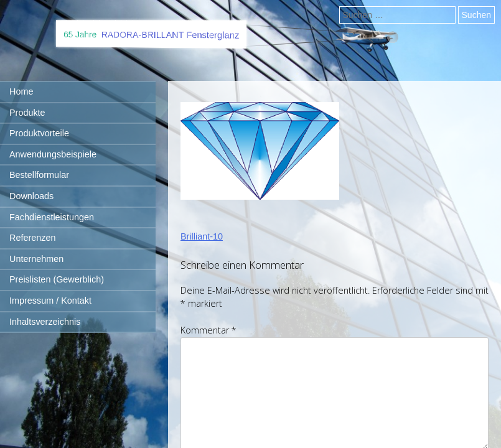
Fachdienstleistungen (52, 217)
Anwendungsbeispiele (53, 154)
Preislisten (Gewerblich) (57, 279)
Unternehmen (36, 259)
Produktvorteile (39, 133)
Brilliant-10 (202, 236)
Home (21, 91)
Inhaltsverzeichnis (45, 322)
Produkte (27, 113)
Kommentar (208, 330)
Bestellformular (39, 175)
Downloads (31, 196)
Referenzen (32, 238)
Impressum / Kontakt (50, 301)
